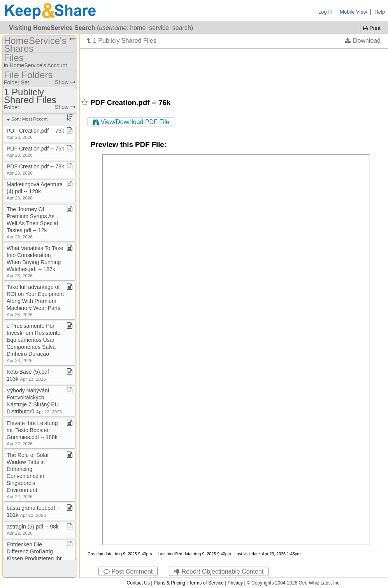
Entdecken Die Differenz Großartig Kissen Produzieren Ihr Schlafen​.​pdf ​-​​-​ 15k (34, 558)
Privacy (235, 583)
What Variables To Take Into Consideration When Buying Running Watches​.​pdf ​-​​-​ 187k (35, 262)
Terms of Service (206, 583)
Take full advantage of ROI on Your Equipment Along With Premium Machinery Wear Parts (35, 300)
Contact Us (138, 583)
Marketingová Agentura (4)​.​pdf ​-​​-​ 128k (35, 191)
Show (65, 82)
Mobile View (353, 12)
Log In (325, 12)
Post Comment (128, 571)
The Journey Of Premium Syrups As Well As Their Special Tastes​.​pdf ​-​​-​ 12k (32, 223)
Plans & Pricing (169, 583)
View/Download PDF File (131, 122)
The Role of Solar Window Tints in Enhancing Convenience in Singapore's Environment (28, 475)
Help (380, 12)
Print (372, 28)
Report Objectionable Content (219, 571)
